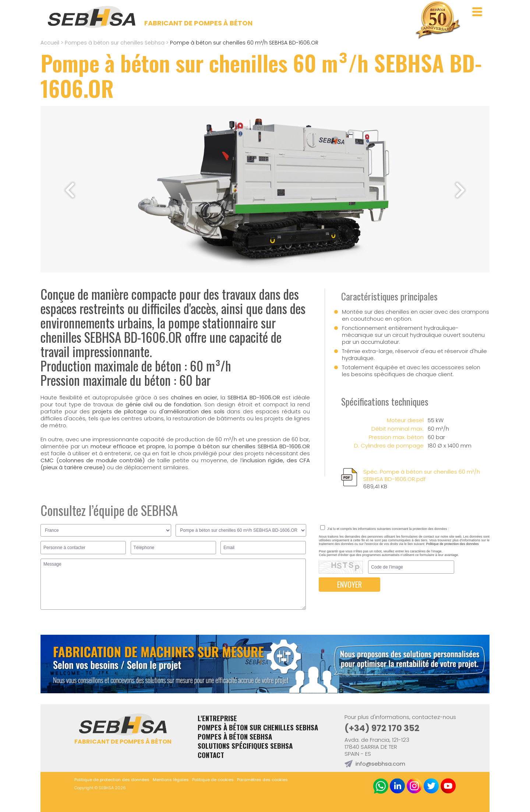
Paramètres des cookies (262, 780)
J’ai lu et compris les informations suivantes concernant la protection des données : (384, 529)
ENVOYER (349, 584)
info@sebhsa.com (380, 764)
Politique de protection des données (453, 544)
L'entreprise (217, 718)
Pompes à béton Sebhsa (235, 736)
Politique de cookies (213, 780)
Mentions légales (171, 780)
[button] (460, 190)
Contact (211, 755)
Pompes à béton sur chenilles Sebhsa (115, 43)
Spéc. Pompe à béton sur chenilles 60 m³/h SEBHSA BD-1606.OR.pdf (426, 479)
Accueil (50, 43)
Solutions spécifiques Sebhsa (245, 746)
